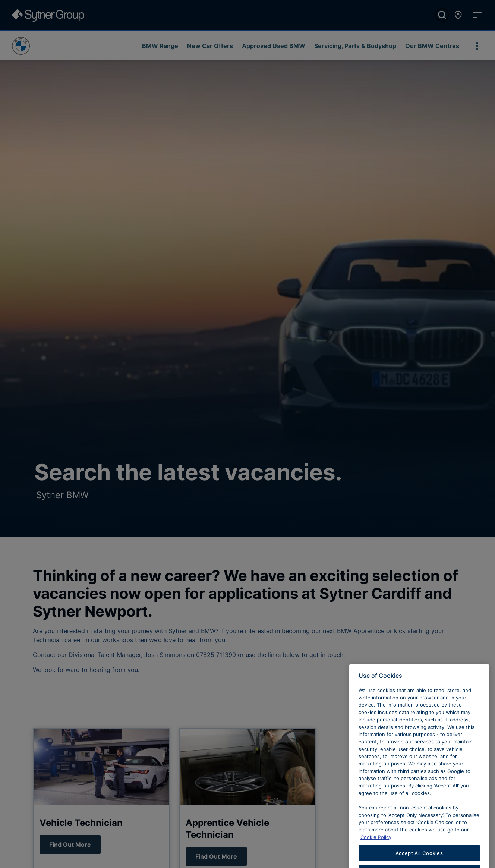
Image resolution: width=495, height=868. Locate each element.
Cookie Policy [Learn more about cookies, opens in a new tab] (376, 846)
